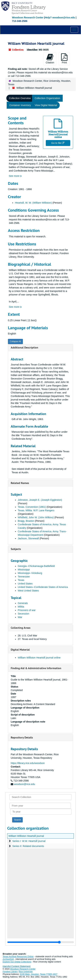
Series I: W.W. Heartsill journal (29, 841)
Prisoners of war (27, 610)
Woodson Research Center (28, 18)
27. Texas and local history (32, 639)
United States (25, 584)
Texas (21, 580)
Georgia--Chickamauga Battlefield (36, 566)
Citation (50, 59)
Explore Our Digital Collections (17, 962)
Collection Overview (20, 98)
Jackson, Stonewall (28, 538)
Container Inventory (20, 105)
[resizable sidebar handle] (40, 942)
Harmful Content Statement (17, 966)
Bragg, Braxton (26, 521)
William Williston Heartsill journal (26, 836)
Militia (21, 607)
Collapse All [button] (15, 341)
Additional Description (24, 348)
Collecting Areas (21, 628)
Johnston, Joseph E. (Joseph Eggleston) (40, 500)
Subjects (16, 549)
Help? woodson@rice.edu (60, 18)
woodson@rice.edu (24, 784)
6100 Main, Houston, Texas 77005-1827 (39, 974)
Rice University (26, 972)
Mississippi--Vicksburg (30, 573)
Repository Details (22, 737)
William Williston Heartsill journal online (39, 658)
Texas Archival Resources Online (18, 957)
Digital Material (20, 650)
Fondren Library (10, 972)
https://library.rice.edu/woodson (28, 763)
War (20, 617)
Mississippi (24, 570)
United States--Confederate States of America (43, 587)
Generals (23, 603)
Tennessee (24, 577)
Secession (24, 614)
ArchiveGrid (8, 959)
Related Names (20, 483)
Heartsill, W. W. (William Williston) (33, 203)
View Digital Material (46, 105)
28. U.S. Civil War (27, 636)
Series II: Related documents (28, 846)
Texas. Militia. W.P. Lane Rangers (36, 510)
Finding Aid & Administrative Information (36, 668)
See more (15, 176)
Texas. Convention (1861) (32, 507)
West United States (28, 591)
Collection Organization (47, 98)
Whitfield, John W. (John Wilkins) (36, 517)
